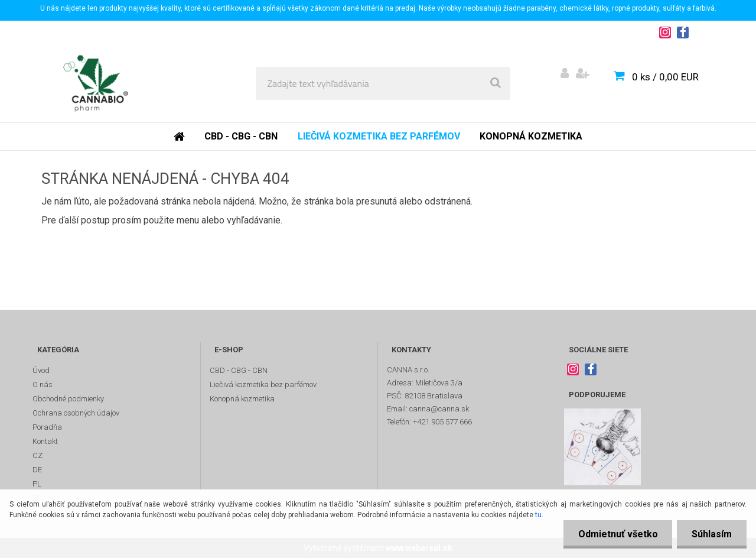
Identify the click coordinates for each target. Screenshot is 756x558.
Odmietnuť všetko (617, 534)
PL (37, 484)
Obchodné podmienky (68, 399)
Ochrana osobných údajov (76, 413)
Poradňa (47, 427)
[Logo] (95, 83)
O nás (43, 385)
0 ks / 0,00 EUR (665, 77)
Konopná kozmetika (531, 136)
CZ (38, 455)
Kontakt (45, 441)
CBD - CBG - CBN (241, 136)
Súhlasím (712, 534)
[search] (496, 83)
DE (37, 470)
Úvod (41, 370)
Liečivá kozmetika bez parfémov (379, 136)
